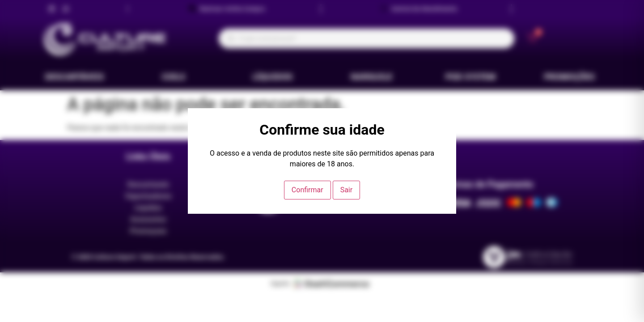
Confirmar (307, 190)
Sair (347, 190)
